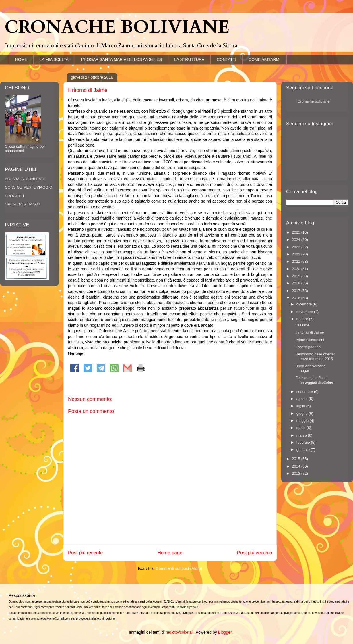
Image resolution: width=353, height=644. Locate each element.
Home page (170, 553)
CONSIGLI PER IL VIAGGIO (29, 187)
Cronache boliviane (314, 101)
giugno (303, 413)
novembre (305, 312)
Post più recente (85, 553)
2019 (297, 276)
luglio (301, 406)
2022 (297, 254)
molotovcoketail (180, 632)
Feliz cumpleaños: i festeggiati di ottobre (314, 380)
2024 (297, 240)
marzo (302, 435)
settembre (305, 392)
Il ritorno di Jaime (310, 332)
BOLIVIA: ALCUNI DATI (25, 179)
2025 (297, 232)
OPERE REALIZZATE (23, 204)
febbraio (304, 442)
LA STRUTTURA (189, 59)
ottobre (303, 319)
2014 (297, 466)
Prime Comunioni (310, 340)
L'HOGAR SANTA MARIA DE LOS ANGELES (122, 59)
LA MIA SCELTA (54, 59)
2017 (297, 291)
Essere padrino (308, 347)
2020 (297, 269)
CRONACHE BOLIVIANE (117, 27)
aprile (301, 428)
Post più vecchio (255, 553)
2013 (297, 473)
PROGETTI (14, 196)
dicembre (305, 304)
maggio (303, 421)
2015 (297, 459)
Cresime (302, 325)
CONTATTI (226, 59)
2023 (297, 247)
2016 (297, 298)
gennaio (304, 450)
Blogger (225, 632)
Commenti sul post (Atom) (179, 568)
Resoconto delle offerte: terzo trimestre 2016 (315, 356)
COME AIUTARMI (264, 59)
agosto (303, 399)
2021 (297, 261)
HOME (21, 59)
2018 (297, 283)
